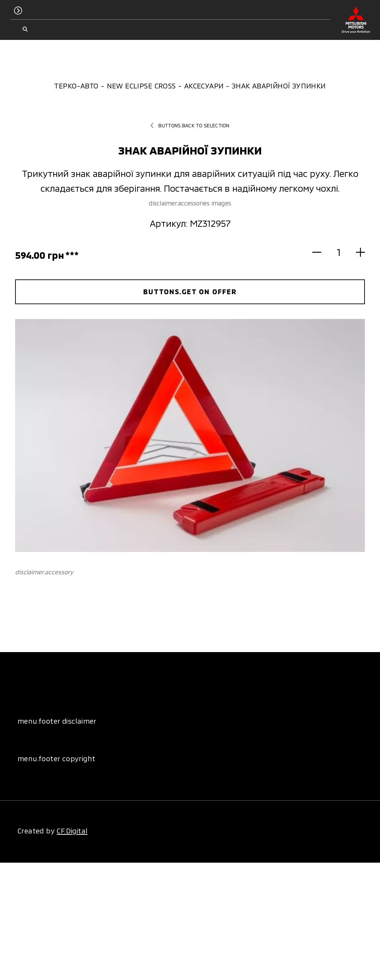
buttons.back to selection (190, 125)
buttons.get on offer (190, 291)
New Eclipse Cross (141, 86)
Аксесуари (204, 86)
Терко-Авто (76, 86)
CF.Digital (72, 831)
